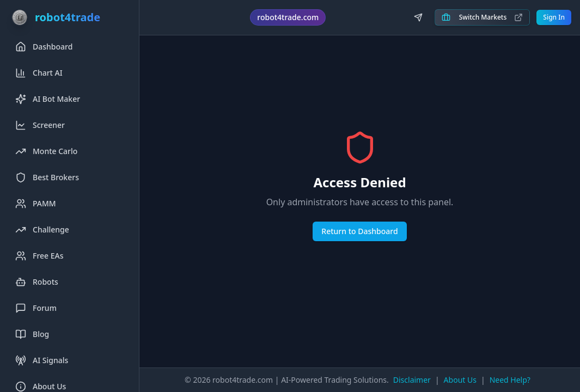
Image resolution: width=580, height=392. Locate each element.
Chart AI (39, 73)
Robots (37, 282)
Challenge (42, 230)
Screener (40, 125)
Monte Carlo (46, 151)
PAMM (36, 204)
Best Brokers (47, 177)
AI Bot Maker (48, 99)
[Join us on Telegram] (418, 17)
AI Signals (42, 360)
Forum (36, 308)
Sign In (554, 17)
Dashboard (44, 47)
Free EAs (39, 256)
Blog (32, 334)
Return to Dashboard (359, 231)
